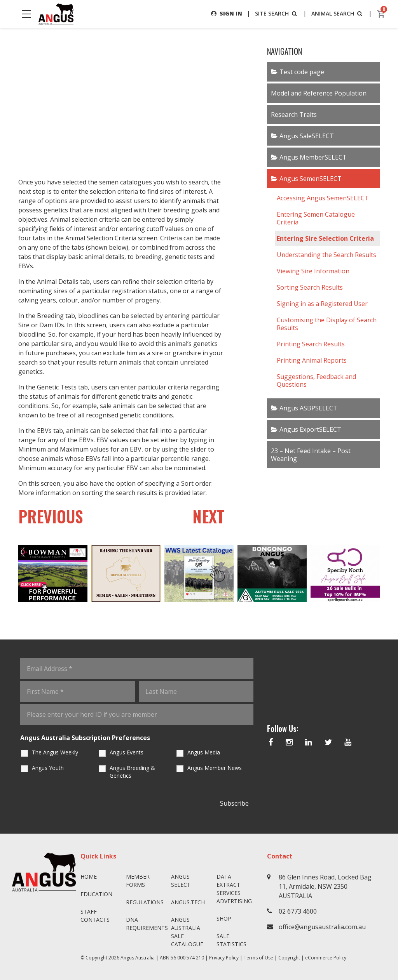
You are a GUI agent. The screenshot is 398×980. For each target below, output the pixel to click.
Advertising (234, 901)
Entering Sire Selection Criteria (325, 238)
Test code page (302, 72)
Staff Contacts (95, 916)
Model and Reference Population (319, 93)
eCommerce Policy (326, 958)
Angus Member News (215, 768)
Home (89, 877)
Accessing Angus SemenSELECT (323, 198)
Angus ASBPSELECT (308, 408)
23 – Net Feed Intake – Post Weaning (311, 455)
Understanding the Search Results (326, 255)
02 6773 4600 (298, 911)
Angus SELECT (181, 881)
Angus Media (204, 753)
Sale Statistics (231, 940)
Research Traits (294, 115)
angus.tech (188, 902)
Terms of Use (258, 958)
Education (96, 894)
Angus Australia (138, 958)
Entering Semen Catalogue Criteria (316, 218)
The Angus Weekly (55, 753)
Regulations (145, 902)
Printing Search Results (311, 344)
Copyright (289, 958)
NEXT (208, 516)
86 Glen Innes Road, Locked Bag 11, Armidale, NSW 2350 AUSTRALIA (325, 886)
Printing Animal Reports (312, 360)
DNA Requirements (146, 924)
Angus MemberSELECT (313, 157)
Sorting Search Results (310, 287)
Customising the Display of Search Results (327, 324)
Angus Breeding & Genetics (132, 772)
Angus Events (127, 753)
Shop (224, 918)
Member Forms (138, 881)
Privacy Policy (224, 958)
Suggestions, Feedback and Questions (316, 381)
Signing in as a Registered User (322, 304)
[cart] (381, 14)
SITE (277, 13)
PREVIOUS (51, 516)
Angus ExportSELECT (310, 429)
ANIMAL (338, 13)
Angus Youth (48, 768)
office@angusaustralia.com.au (322, 927)
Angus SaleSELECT (307, 136)
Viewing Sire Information (313, 271)
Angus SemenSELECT (311, 179)
